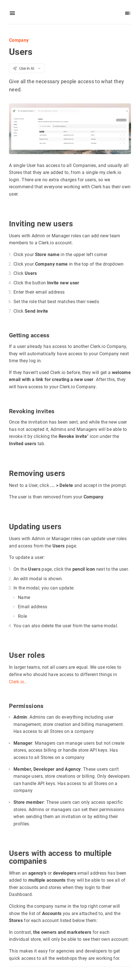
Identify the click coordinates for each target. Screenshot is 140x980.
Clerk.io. (17, 681)
